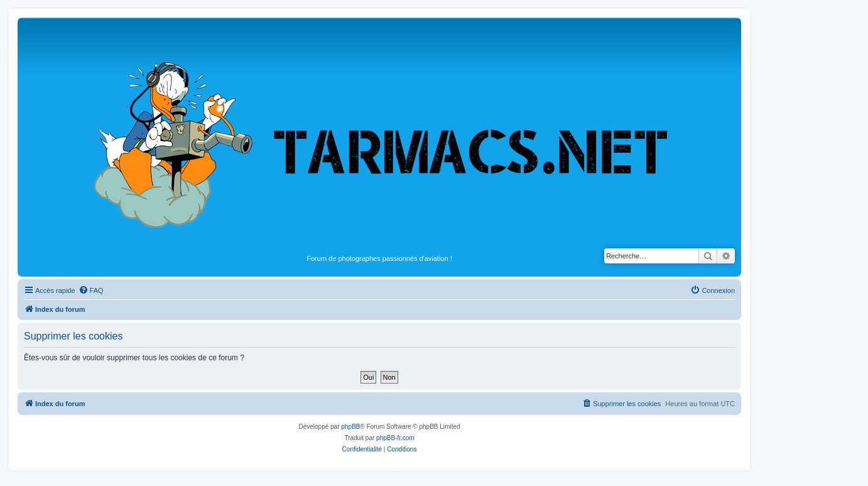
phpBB (350, 427)
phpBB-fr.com (395, 438)
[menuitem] (91, 290)
